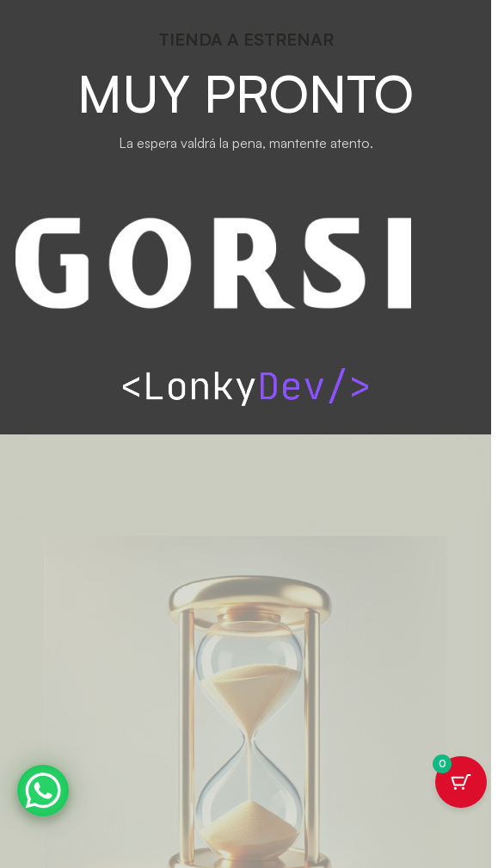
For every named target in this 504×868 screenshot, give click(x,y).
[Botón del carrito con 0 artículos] (461, 782)
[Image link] (246, 384)
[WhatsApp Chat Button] (43, 791)
